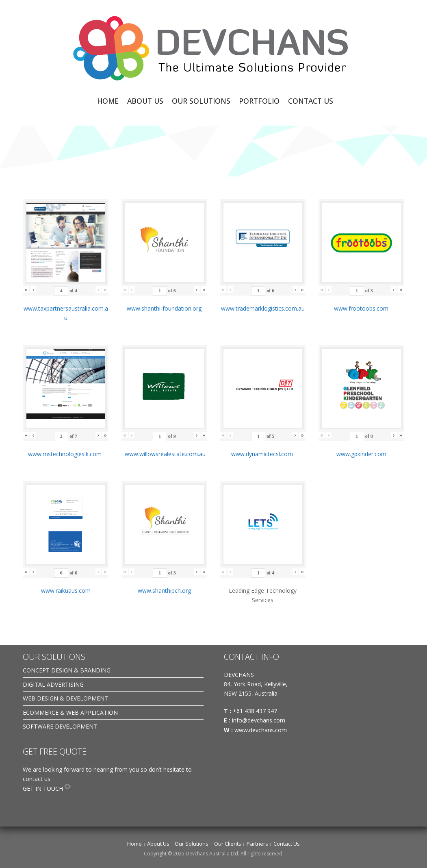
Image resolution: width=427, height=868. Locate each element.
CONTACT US (311, 101)
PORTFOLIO (259, 101)
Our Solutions (192, 844)
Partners (257, 844)
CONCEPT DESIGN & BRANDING (67, 670)
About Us (158, 844)
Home (134, 844)
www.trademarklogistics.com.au (263, 308)
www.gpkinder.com (361, 454)
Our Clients (228, 844)
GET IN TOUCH (43, 789)
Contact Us (287, 844)
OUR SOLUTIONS (201, 101)
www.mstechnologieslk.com (66, 454)
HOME (108, 101)
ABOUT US (145, 101)
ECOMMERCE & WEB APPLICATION (70, 712)
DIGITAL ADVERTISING (53, 684)
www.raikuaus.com (66, 591)
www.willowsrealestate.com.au (164, 454)
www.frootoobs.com (361, 308)
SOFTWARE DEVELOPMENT (60, 726)
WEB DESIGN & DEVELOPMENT (65, 698)
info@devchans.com (259, 720)
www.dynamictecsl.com (263, 454)
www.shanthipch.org (164, 591)
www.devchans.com (261, 730)
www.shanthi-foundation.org (164, 308)
